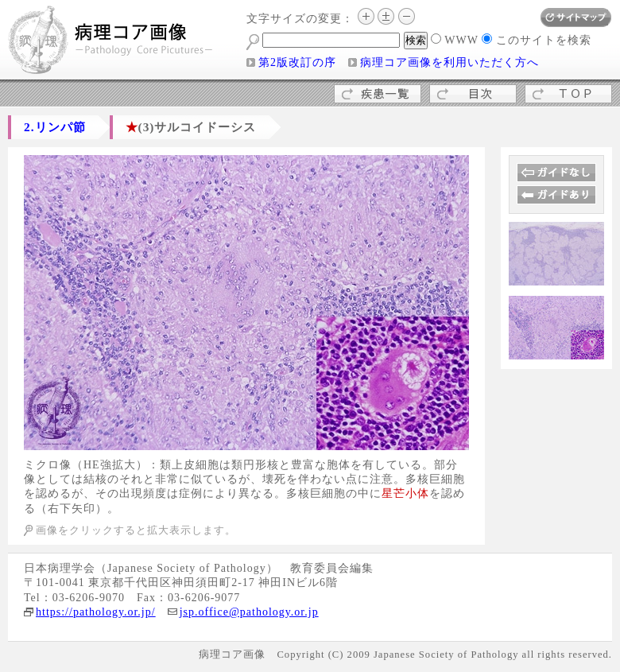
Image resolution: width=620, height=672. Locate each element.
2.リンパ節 (55, 127)
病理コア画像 (111, 42)
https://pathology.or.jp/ (96, 612)
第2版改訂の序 (297, 62)
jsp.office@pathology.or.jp (249, 612)
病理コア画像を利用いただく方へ (449, 62)
